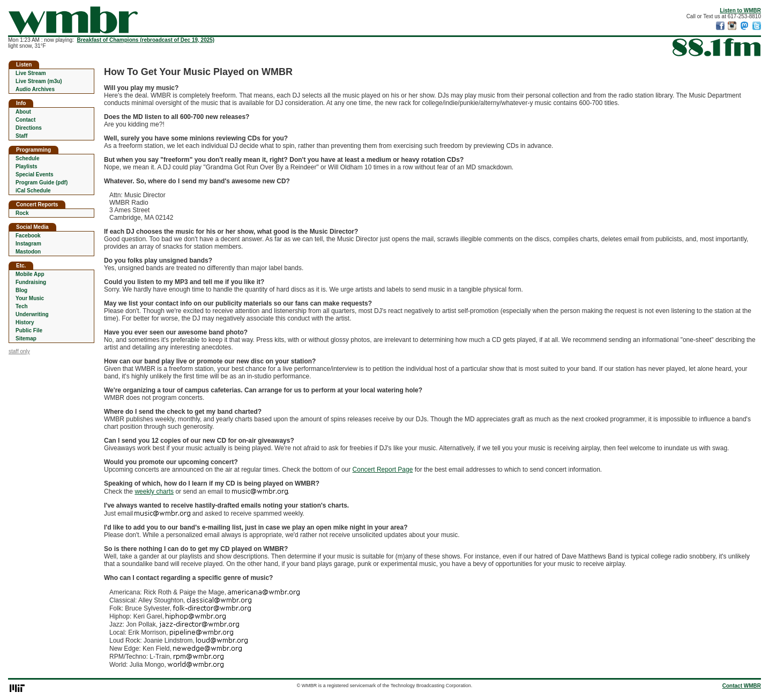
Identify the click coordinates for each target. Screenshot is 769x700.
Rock (22, 213)
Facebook (28, 236)
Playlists (27, 166)
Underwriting (32, 314)
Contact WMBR (742, 686)
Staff (21, 136)
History (25, 322)
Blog (21, 290)
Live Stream (31, 73)
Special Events (35, 174)
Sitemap (26, 338)
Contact (25, 120)
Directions (29, 128)
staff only (19, 351)
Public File (29, 330)
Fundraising (31, 282)
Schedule (27, 158)
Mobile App (30, 274)
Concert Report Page (383, 470)
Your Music (30, 298)
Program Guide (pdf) (42, 183)
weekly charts (154, 492)
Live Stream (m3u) (39, 81)
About (23, 112)
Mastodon (28, 252)
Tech (22, 306)
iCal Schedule (33, 191)
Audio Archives (35, 89)
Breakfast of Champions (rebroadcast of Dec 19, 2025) (145, 40)
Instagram (28, 244)
